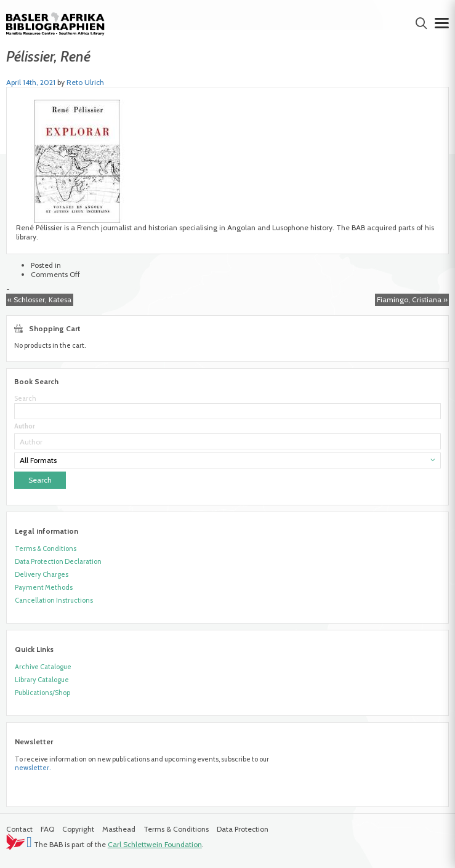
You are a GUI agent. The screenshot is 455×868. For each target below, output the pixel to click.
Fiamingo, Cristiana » (412, 299)
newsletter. (33, 768)
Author (25, 426)
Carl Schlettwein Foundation (155, 844)
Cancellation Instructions (54, 600)
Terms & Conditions (46, 549)
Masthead (119, 829)
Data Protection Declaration (58, 561)
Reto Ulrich (85, 82)
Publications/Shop (42, 693)
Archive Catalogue (43, 667)
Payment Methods (44, 587)
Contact (19, 829)
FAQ (47, 829)
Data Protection (243, 829)
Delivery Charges (42, 574)
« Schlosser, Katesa (39, 299)
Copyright (78, 829)
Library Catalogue (42, 680)
